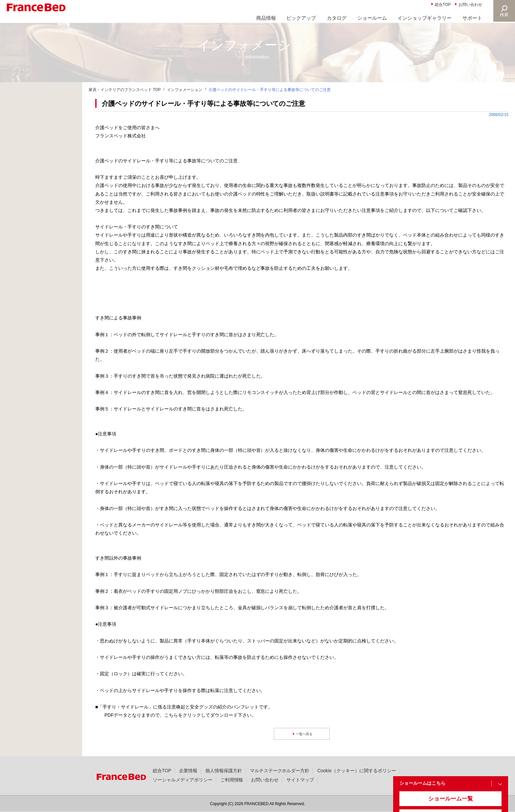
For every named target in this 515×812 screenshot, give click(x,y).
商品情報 (266, 18)
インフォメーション (185, 90)
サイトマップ (300, 780)
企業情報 (188, 771)
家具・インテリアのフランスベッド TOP (125, 90)
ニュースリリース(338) (34, 137)
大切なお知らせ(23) (30, 121)
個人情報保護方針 (224, 771)
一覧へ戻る (305, 734)
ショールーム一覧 (444, 803)
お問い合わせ (470, 5)
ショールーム (372, 18)
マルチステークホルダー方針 (280, 771)
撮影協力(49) (23, 169)
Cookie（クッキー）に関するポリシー (357, 771)
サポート (472, 18)
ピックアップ (301, 18)
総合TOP (443, 5)
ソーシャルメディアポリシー (183, 780)
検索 (504, 15)
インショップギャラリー (425, 18)
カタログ (337, 18)
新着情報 (19, 90)
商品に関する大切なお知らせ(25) (44, 105)
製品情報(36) (23, 153)
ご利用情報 (232, 780)
